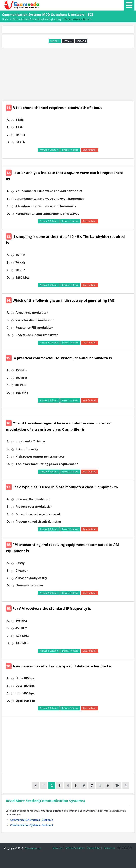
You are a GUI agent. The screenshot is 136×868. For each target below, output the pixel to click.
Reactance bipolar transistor (37, 335)
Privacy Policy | (95, 848)
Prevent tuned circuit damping (38, 522)
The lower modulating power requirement (47, 464)
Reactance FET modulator (34, 328)
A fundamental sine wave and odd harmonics (49, 191)
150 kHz (21, 370)
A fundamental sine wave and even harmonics (50, 199)
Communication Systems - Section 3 (32, 825)
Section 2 (68, 41)
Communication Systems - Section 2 (32, 820)
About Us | (58, 848)
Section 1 (55, 41)
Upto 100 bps (25, 678)
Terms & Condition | (75, 848)
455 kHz (21, 628)
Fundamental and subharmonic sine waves (47, 214)
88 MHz (21, 385)
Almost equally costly (31, 578)
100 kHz (21, 378)
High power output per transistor (40, 456)
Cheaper (22, 571)
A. (8, 120)
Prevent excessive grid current (38, 514)
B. (8, 127)
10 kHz (20, 135)
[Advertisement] (68, 74)
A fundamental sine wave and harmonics (46, 206)
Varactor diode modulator (35, 320)
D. (8, 142)
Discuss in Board (70, 150)
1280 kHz (22, 277)
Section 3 (81, 41)
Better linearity (27, 449)
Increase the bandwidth (33, 499)
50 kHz (20, 142)
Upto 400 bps (25, 693)
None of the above (29, 585)
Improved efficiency (30, 441)
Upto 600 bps (25, 701)
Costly (20, 563)
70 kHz (20, 262)
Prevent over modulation (34, 507)
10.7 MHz (22, 643)
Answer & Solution (49, 150)
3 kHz (19, 127)
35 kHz (20, 255)
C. (8, 135)
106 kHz (21, 621)
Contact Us (109, 848)
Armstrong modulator (32, 313)
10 (117, 785)
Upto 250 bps (25, 686)
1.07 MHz (22, 636)
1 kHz (19, 120)
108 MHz (22, 393)
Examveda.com (32, 848)
